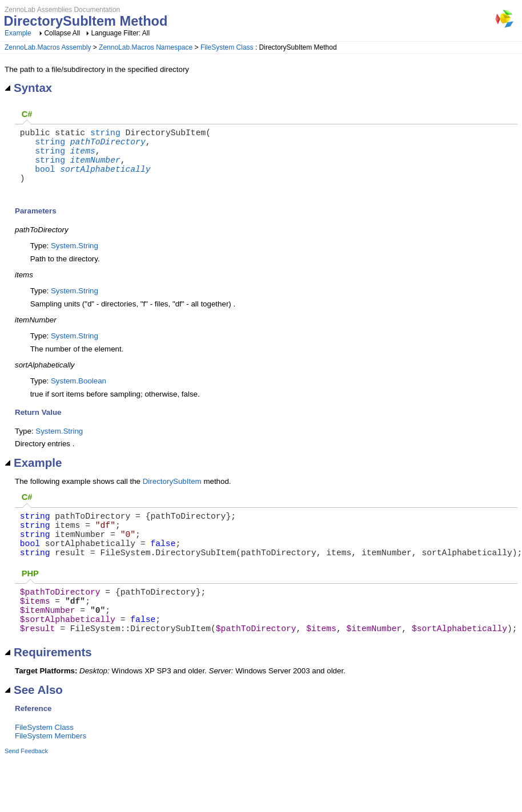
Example (18, 33)
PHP (30, 599)
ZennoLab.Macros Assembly (48, 47)
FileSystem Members (51, 772)
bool (45, 180)
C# (27, 114)
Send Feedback (26, 787)
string (105, 134)
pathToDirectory (108, 146)
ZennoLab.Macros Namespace (146, 47)
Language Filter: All (120, 33)
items (83, 157)
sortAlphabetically (105, 180)
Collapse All (62, 33)
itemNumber (95, 168)
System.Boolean (79, 395)
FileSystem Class (227, 47)
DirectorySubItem (172, 495)
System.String (75, 259)
